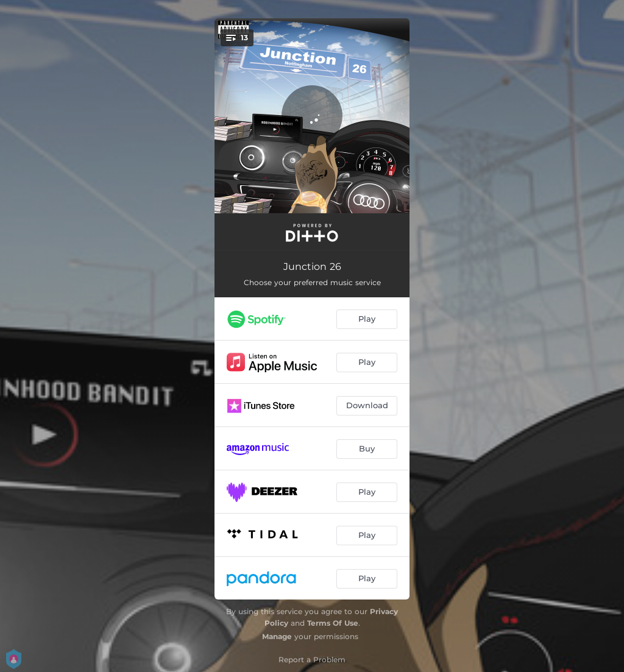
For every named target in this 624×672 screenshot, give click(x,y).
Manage (277, 636)
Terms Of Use (333, 623)
